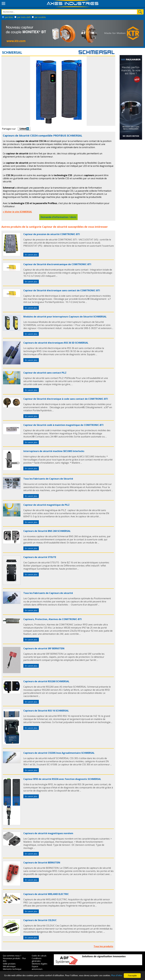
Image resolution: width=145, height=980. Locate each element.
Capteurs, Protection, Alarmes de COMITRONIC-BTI (53, 619)
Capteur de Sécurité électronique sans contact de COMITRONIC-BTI (62, 290)
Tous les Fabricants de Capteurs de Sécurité (48, 479)
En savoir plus (31, 255)
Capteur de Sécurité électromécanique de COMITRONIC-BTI (57, 264)
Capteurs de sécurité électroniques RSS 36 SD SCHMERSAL (56, 343)
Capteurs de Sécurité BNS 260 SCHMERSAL (47, 531)
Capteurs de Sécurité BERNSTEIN (42, 863)
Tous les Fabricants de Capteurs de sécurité (48, 593)
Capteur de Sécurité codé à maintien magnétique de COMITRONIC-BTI (63, 425)
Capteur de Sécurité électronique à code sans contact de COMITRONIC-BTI (66, 399)
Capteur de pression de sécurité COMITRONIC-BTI (52, 234)
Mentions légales (40, 964)
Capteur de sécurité (55, 227)
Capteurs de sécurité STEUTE (40, 557)
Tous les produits (103, 946)
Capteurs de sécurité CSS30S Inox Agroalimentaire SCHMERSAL (59, 753)
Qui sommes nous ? (12, 956)
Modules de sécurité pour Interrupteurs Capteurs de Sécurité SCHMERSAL (65, 317)
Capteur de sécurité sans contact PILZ (45, 373)
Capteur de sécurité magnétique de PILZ (46, 505)
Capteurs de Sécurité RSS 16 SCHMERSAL (46, 711)
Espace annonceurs (37, 968)
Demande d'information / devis (58, 217)
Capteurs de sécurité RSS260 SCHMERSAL (46, 681)
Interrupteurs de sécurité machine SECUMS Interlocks (54, 451)
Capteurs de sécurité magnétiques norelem (48, 833)
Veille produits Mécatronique (9, 965)
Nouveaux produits (12, 958)
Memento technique (12, 969)
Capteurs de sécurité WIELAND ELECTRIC (46, 894)
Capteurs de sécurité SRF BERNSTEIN (44, 648)
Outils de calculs (39, 956)
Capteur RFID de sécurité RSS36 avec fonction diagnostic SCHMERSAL (62, 779)
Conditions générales (37, 960)
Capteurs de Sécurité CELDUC (40, 920)
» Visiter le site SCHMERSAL (17, 212)
